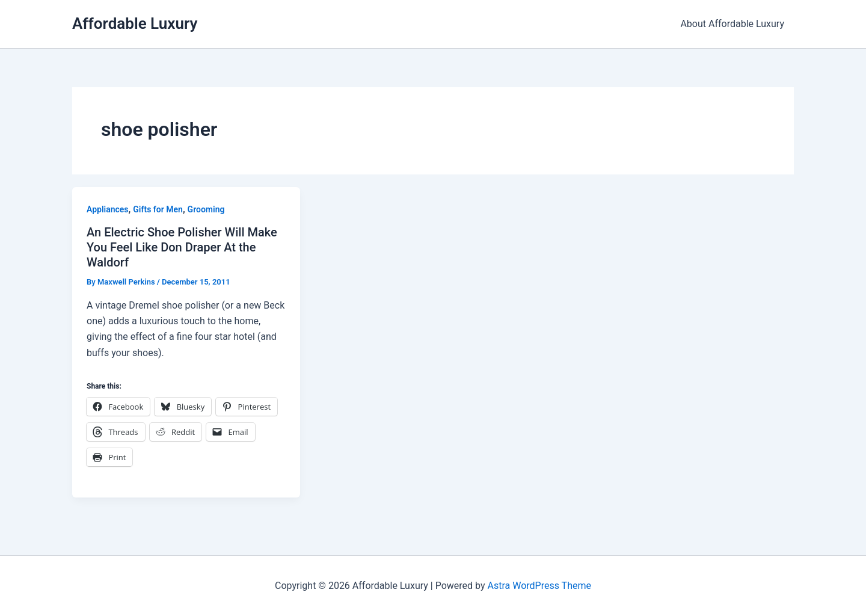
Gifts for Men (158, 209)
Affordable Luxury (135, 23)
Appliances (108, 209)
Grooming (206, 209)
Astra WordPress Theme (539, 586)
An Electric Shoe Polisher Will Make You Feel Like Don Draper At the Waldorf (182, 247)
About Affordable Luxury (732, 24)
